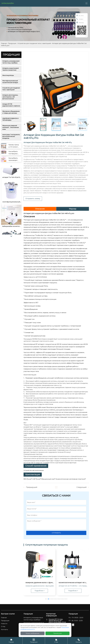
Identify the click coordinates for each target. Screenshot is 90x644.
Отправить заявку (33, 199)
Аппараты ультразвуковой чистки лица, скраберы (11, 62)
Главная (4, 43)
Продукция (12, 43)
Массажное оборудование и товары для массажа (11, 112)
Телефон (80, 19)
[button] (46, 599)
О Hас (56, 640)
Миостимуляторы (8, 75)
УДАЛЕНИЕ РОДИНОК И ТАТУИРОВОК (11, 119)
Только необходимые (33, 633)
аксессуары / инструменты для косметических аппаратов (11, 136)
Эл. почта (80, 15)
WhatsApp (80, 22)
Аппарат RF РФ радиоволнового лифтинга (11, 105)
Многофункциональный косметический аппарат (10, 82)
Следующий (81, 487)
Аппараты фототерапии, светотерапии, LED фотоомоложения (10, 97)
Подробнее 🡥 (39, 591)
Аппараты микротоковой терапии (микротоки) (11, 69)
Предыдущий (32, 487)
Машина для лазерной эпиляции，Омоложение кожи (11, 127)
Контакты (79, 640)
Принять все (57, 633)
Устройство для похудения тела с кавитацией (34, 43)
